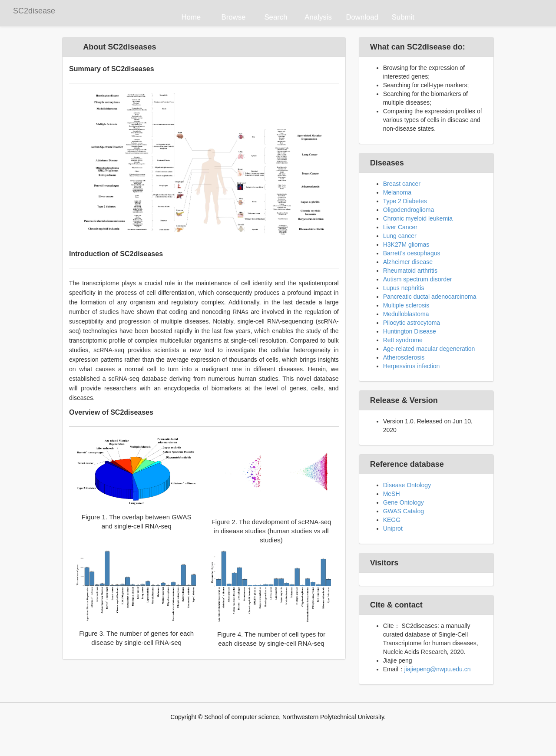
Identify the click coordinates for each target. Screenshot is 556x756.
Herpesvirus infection (412, 366)
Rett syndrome (403, 340)
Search (276, 17)
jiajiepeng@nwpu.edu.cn (438, 669)
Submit (403, 17)
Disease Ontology (407, 485)
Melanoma (397, 192)
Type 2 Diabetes (405, 201)
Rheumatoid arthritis (410, 271)
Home (191, 17)
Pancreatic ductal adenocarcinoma (430, 297)
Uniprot (393, 528)
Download (362, 17)
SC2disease (34, 11)
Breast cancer (402, 184)
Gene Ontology (404, 502)
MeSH (392, 494)
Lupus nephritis (404, 288)
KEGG (392, 520)
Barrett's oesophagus (412, 253)
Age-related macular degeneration (429, 349)
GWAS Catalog (404, 511)
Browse (233, 17)
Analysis (318, 17)
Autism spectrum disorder (418, 279)
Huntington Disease (410, 331)
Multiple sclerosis (406, 305)
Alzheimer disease (408, 262)
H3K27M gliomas (406, 244)
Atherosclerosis (404, 357)
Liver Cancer (400, 227)
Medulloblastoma (406, 314)
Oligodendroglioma (409, 210)
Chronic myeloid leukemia (418, 218)
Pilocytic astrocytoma (412, 323)
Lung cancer (400, 236)
